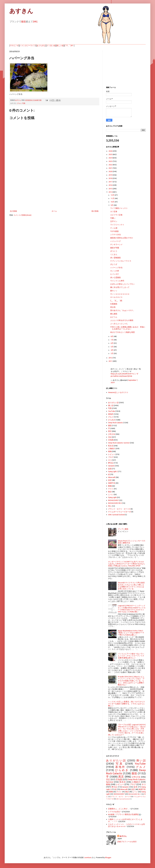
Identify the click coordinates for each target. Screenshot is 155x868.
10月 (113, 202)
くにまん (114, 254)
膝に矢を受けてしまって (120, 287)
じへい (111, 494)
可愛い (113, 218)
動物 (110, 486)
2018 (111, 178)
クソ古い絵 (51, 46)
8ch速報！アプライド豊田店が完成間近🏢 (125, 814)
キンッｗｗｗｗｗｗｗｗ (120, 294)
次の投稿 (13, 211)
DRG (35, 22)
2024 (111, 158)
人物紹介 (112, 448)
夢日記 (111, 463)
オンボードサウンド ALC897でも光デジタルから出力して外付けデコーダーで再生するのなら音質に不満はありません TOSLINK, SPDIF (127, 564)
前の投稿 (95, 211)
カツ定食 (114, 211)
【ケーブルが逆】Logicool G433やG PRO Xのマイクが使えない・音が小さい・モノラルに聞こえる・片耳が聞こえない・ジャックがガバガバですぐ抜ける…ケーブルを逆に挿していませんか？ (127, 730)
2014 (111, 192)
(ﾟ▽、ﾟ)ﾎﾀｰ (69, 46)
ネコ (110, 460)
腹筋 (24, 22)
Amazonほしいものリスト (118, 392)
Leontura (88, 857)
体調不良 (112, 483)
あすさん (123, 836)
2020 (111, 171)
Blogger (108, 857)
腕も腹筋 (114, 314)
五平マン (114, 221)
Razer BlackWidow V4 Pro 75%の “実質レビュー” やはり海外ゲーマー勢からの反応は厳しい (131, 633)
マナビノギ (14, 46)
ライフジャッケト (117, 225)
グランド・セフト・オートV (119, 509)
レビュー (112, 454)
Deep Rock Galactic (116, 423)
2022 (111, 165)
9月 (112, 205)
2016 (111, 185)
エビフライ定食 (116, 215)
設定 (110, 480)
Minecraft (112, 477)
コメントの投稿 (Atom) (22, 215)
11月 (113, 198)
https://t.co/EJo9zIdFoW (120, 374)
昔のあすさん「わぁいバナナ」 (122, 310)
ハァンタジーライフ (28, 46)
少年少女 (112, 434)
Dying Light (112, 497)
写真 (24, 103)
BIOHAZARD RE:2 (115, 503)
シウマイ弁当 (115, 235)
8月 (112, 336)
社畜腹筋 (114, 304)
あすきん (21, 11)
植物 (110, 451)
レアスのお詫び (114, 812)
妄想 (110, 469)
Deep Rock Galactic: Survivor (119, 443)
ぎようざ (114, 264)
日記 (110, 437)
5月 (112, 347)
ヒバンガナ (115, 274)
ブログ (111, 457)
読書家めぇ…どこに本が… (119, 809)
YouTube (112, 411)
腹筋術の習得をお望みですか (122, 238)
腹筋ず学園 (115, 248)
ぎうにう (114, 251)
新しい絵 (60, 46)
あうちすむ (41, 46)
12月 (113, 195)
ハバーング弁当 (116, 268)
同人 (110, 506)
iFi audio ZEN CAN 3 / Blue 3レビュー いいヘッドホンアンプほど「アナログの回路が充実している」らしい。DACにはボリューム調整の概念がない (131, 681)
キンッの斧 (115, 271)
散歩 (110, 492)
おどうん (114, 317)
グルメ (19, 103)
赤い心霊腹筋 (115, 277)
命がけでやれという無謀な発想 (122, 332)
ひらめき (112, 420)
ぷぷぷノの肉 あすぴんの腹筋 (122, 320)
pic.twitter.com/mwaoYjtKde (121, 376)
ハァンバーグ (115, 241)
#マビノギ (134, 374)
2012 (111, 358)
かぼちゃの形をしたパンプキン (122, 284)
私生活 (111, 446)
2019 (111, 175)
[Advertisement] (54, 190)
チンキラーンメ (116, 244)
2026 (111, 151)
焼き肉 (113, 307)
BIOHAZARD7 (114, 500)
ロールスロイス (116, 297)
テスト (111, 489)
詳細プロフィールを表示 (127, 842)
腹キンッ (114, 291)
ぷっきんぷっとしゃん (119, 324)
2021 (111, 168)
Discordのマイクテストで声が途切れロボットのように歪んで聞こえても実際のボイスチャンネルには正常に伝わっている (131, 586)
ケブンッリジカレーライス (121, 261)
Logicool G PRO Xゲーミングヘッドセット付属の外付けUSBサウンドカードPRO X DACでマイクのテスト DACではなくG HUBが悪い (132, 609)
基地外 (111, 414)
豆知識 (111, 440)
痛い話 (111, 405)
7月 (112, 340)
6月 (112, 343)
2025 (111, 154)
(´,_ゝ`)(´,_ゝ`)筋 (116, 301)
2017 (111, 182)
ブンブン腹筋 (123, 529)
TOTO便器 (114, 231)
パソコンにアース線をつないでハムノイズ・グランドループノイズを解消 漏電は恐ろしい (131, 656)
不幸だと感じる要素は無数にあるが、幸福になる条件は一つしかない (128, 328)
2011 (111, 361)
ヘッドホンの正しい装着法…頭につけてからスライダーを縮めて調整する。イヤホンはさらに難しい (127, 704)
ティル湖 (114, 228)
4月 (112, 350)
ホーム (54, 211)
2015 (111, 189)
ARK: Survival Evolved (116, 515)
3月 (112, 353)
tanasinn (111, 466)
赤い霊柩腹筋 (115, 258)
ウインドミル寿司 (117, 281)
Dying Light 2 (113, 471)
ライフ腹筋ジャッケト (119, 208)
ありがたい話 (113, 403)
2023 (111, 161)
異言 (110, 431)
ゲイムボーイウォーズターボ (120, 512)
